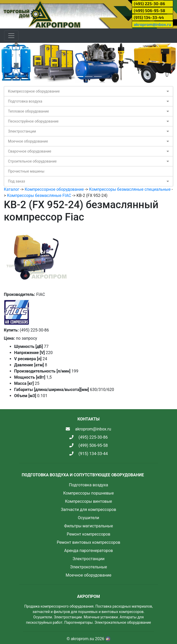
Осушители (88, 518)
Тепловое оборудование (29, 111)
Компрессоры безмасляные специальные (130, 189)
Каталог (12, 189)
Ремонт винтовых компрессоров (88, 542)
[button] (13, 63)
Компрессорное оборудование (34, 91)
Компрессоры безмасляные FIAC (39, 195)
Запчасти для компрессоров (88, 510)
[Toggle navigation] (11, 36)
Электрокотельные (89, 567)
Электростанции (22, 131)
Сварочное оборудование (30, 151)
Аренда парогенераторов (89, 551)
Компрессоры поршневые (88, 493)
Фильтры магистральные (88, 526)
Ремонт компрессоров (89, 534)
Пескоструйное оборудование (33, 121)
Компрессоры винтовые (88, 501)
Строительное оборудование (32, 161)
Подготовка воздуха (25, 101)
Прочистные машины (26, 171)
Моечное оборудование (28, 141)
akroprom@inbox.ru (152, 24)
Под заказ (16, 181)
